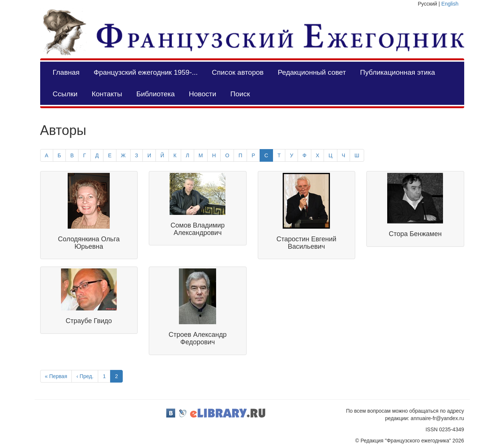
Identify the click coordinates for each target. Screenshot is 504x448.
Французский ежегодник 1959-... (146, 72)
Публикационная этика (397, 72)
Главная (66, 72)
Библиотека (155, 94)
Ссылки (65, 94)
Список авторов (238, 72)
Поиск (240, 94)
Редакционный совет (312, 72)
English (450, 4)
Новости (203, 94)
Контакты (107, 94)
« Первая (56, 376)
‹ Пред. (85, 376)
